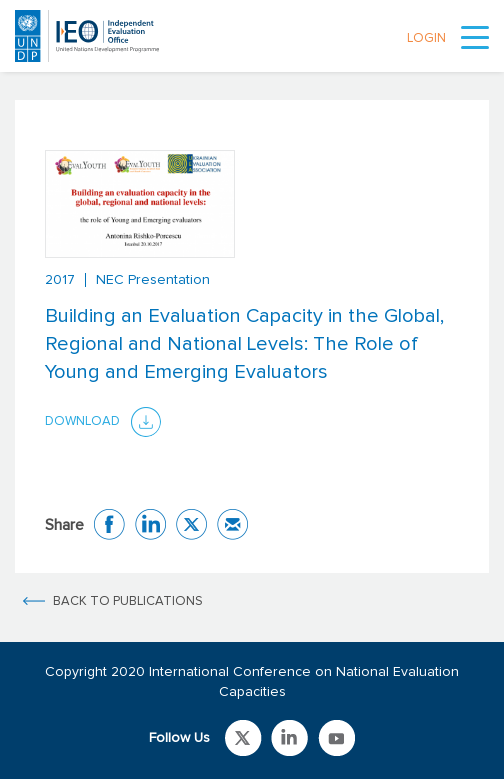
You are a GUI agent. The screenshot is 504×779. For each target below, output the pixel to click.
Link (243, 738)
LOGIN (426, 38)
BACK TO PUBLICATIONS (128, 601)
